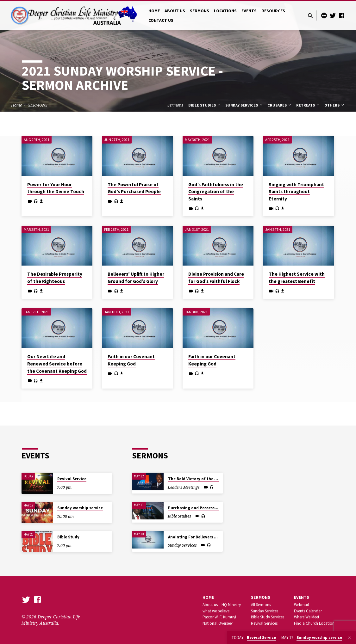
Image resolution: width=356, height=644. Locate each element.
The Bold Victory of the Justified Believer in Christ (217, 479)
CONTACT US (161, 20)
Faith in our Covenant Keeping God (131, 360)
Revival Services (264, 623)
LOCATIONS (225, 11)
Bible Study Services (268, 617)
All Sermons (261, 605)
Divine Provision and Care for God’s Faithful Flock (216, 278)
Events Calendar (308, 611)
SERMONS (200, 11)
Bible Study (68, 537)
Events (302, 597)
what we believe (216, 611)
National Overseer (218, 623)
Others (335, 105)
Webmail (301, 605)
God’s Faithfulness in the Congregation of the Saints (216, 192)
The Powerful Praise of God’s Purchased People (134, 188)
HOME (154, 11)
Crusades (280, 105)
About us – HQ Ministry (222, 605)
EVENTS (249, 11)
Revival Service (72, 479)
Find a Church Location (314, 623)
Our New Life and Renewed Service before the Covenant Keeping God (57, 364)
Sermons (175, 105)
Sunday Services (244, 105)
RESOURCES (273, 11)
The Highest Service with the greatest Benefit (297, 278)
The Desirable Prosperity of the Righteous (55, 278)
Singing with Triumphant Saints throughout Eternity (296, 192)
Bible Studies (205, 105)
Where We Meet (307, 617)
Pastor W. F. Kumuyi (219, 617)
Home (16, 105)
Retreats (308, 105)
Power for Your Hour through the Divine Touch (56, 188)
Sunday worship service (80, 508)
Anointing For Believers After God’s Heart (207, 537)
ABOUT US (175, 11)
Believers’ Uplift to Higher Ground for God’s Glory (136, 278)
